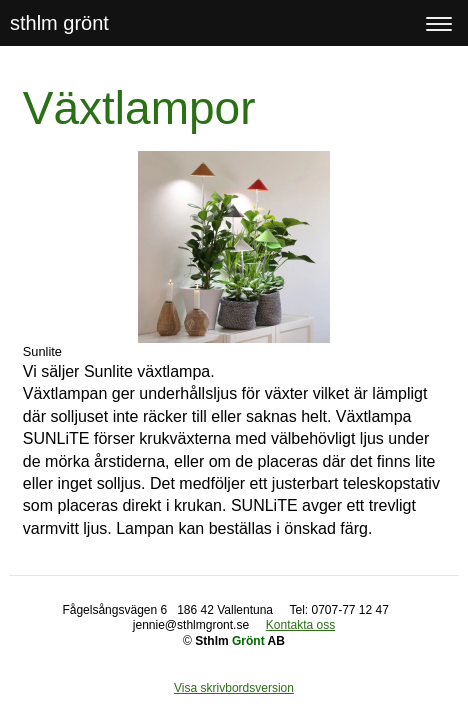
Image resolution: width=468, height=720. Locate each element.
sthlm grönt (59, 23)
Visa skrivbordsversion (234, 688)
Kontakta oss (300, 625)
